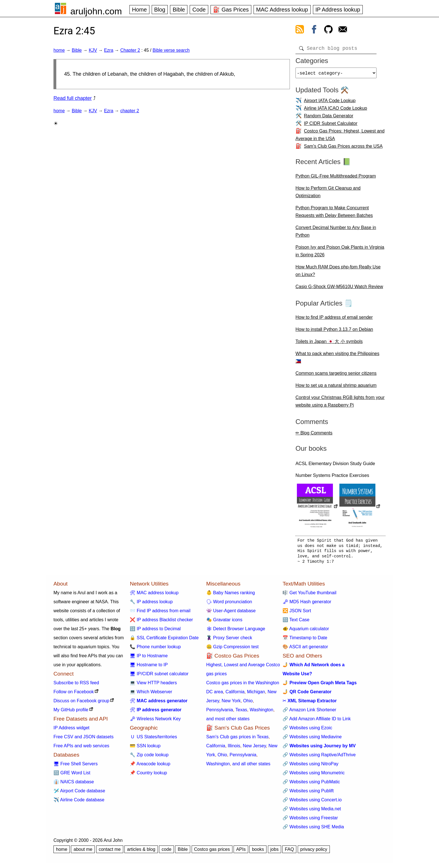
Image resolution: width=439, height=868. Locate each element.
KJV (93, 50)
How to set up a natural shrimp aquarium (336, 388)
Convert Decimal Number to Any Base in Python (336, 234)
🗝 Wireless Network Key (155, 721)
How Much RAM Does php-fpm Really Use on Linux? (338, 273)
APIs (241, 852)
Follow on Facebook (74, 694)
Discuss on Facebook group (81, 703)
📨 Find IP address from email (160, 613)
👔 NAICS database (74, 784)
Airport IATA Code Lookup (330, 103)
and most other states (228, 721)
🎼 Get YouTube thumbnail (309, 595)
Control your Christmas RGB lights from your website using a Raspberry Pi (340, 403)
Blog (160, 10)
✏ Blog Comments (314, 435)
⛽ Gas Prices (231, 10)
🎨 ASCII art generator (305, 649)
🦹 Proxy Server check (229, 640)
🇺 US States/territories (153, 739)
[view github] (328, 30)
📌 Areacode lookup (150, 766)
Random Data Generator (329, 118)
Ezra (109, 50)
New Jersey (254, 748)
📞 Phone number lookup (155, 649)
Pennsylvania (220, 712)
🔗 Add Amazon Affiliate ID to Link (317, 721)
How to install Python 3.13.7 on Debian (334, 332)
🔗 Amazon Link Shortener (309, 712)
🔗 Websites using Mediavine (312, 739)
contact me (110, 852)
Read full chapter (73, 98)
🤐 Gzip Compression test (232, 649)
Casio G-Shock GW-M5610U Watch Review (339, 289)
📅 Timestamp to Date (305, 640)
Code (199, 10)
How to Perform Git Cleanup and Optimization (328, 194)
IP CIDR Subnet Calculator (331, 126)
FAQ (289, 852)
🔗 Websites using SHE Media (313, 829)
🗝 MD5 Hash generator (307, 604)
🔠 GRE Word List (72, 775)
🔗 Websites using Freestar (310, 820)
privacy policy (314, 852)
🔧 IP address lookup (151, 604)
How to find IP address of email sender (334, 319)
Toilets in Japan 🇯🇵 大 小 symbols (329, 344)
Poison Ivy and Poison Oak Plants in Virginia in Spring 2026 (340, 253)
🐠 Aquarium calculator (306, 631)
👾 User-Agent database (231, 613)
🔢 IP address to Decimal (155, 631)
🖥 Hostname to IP (149, 667)
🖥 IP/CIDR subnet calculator (159, 676)
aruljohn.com (96, 11)
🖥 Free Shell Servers (76, 766)
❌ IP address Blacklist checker (161, 622)
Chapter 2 (130, 50)
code (166, 852)
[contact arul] (343, 30)
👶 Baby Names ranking (231, 595)
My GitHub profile (71, 712)
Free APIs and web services (81, 748)
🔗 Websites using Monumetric (314, 775)
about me (83, 852)
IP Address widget (71, 730)
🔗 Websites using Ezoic (307, 730)
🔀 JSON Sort (297, 613)
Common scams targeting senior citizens (336, 375)
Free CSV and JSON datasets (83, 739)
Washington (261, 712)
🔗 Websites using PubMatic (311, 784)
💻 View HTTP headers (153, 685)
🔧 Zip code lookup (149, 757)
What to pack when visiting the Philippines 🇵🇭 (337, 360)
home (59, 50)
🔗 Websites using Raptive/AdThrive (319, 757)
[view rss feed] (300, 30)
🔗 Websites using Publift (308, 793)
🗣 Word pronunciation (229, 604)
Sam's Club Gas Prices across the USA (343, 148)
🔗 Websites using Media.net (312, 811)
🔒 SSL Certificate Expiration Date (164, 640)
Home (139, 10)
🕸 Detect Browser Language (236, 631)
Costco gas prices (212, 852)
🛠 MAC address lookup (154, 595)
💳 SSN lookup (145, 748)
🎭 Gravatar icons (224, 622)
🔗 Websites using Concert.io (312, 802)
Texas (241, 712)
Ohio (248, 703)
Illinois (234, 748)
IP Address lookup (338, 10)
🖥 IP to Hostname (149, 658)
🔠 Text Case (296, 622)
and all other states (251, 766)
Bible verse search (171, 50)
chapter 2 (130, 111)
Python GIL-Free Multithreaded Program (336, 178)
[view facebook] (314, 30)
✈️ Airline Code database (79, 802)
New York (231, 703)
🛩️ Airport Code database (79, 793)
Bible (179, 10)
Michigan (256, 694)
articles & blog (141, 852)
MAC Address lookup (282, 10)
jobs (275, 852)
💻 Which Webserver (151, 694)
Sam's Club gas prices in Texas (238, 739)
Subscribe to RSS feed (76, 685)
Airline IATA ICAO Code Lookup (335, 110)
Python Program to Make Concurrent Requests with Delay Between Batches (334, 214)
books (258, 852)
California (235, 694)
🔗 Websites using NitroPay (310, 766)
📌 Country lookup (148, 775)
